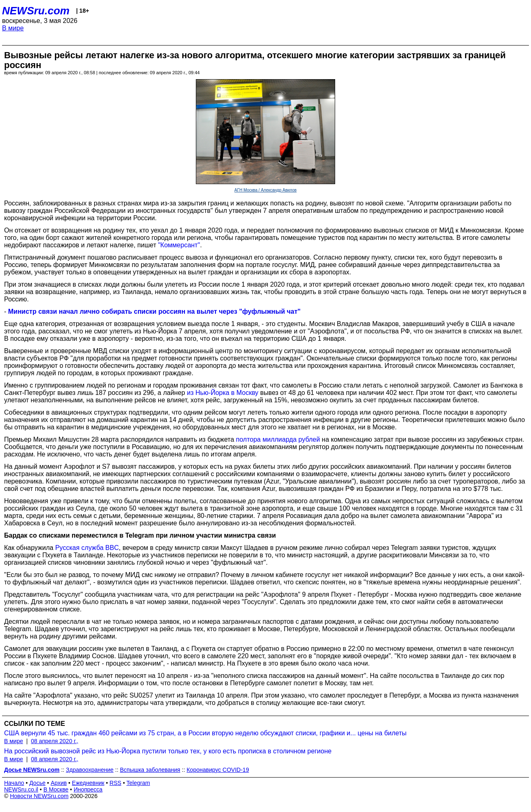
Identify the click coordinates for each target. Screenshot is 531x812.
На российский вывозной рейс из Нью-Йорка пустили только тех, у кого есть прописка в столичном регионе (168, 751)
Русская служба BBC (87, 548)
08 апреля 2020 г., (54, 741)
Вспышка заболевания (150, 770)
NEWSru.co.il (21, 789)
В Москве (56, 789)
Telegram (138, 783)
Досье (37, 783)
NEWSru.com (36, 11)
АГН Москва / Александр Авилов (265, 190)
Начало (14, 783)
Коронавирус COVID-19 (218, 770)
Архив (59, 783)
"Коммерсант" (179, 245)
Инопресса (88, 789)
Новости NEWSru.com (39, 796)
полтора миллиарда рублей (278, 439)
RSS (115, 783)
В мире (13, 28)
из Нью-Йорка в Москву (222, 393)
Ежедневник (88, 783)
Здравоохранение (90, 770)
